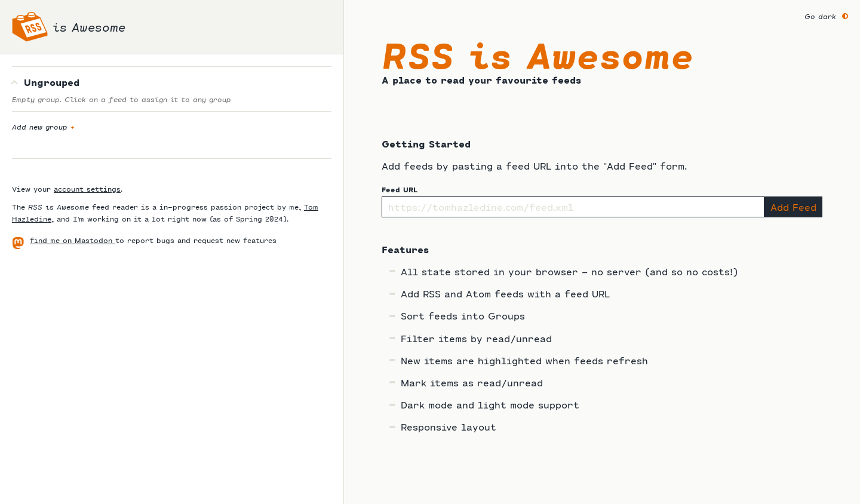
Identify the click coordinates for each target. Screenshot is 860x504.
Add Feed (793, 207)
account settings (87, 189)
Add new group (43, 127)
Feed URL (400, 189)
